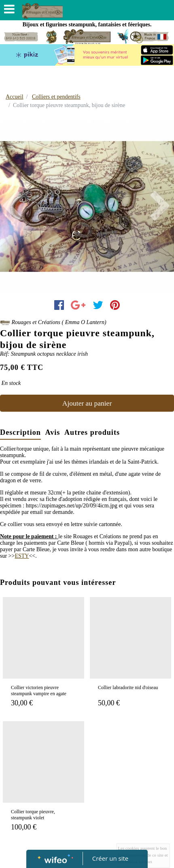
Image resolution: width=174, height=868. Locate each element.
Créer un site (110, 858)
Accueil (15, 97)
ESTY (22, 556)
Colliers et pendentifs (56, 97)
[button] (13, 206)
